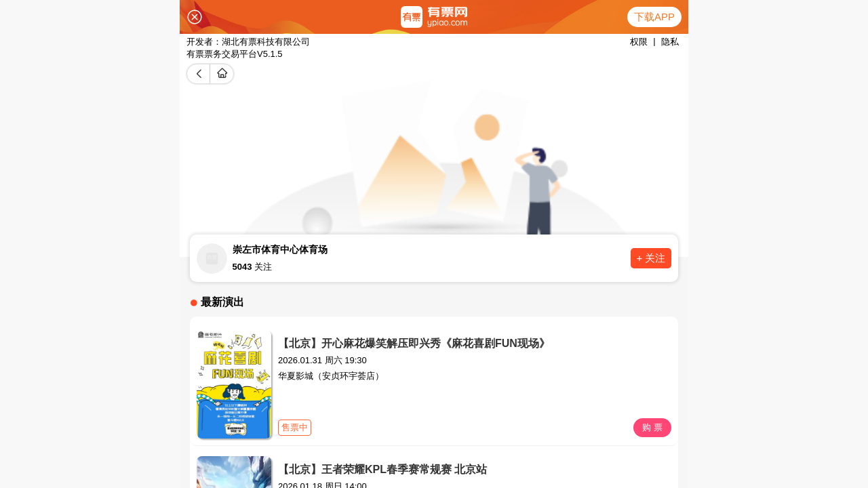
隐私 (670, 42)
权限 (639, 42)
